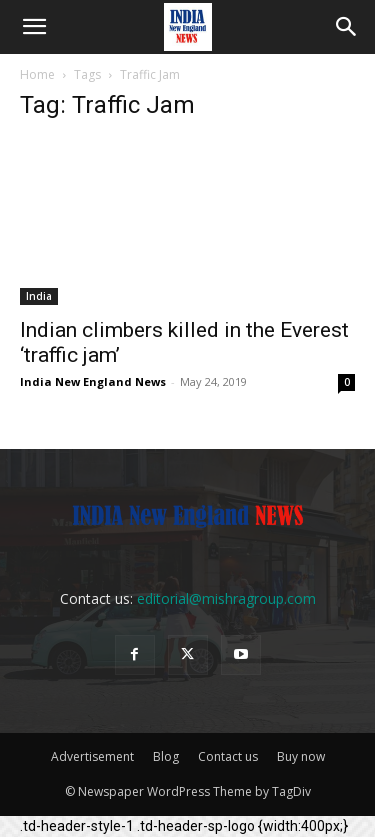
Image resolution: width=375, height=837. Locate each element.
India (39, 296)
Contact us (228, 756)
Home (37, 74)
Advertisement (92, 756)
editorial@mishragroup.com (226, 598)
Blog (166, 756)
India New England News (93, 381)
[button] (34, 27)
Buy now (301, 756)
